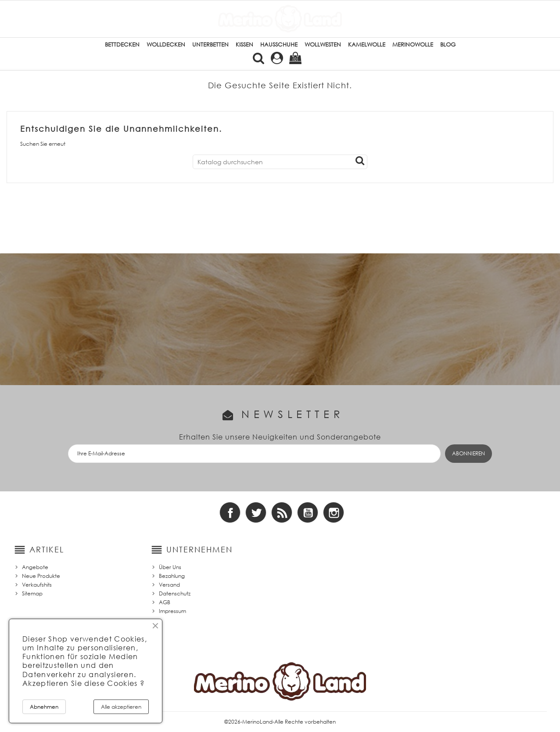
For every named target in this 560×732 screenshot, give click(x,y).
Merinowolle (413, 45)
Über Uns (170, 567)
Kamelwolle (367, 45)
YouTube (308, 512)
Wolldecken (166, 45)
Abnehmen (44, 707)
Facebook (230, 512)
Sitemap (32, 593)
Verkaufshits (37, 585)
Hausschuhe (279, 45)
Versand (169, 585)
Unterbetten (210, 45)
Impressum (172, 611)
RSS (282, 512)
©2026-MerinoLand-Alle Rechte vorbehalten (280, 722)
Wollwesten (323, 45)
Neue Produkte (41, 576)
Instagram (334, 512)
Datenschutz (175, 593)
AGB (165, 602)
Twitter (256, 512)
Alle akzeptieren (121, 707)
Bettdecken (122, 45)
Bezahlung (172, 576)
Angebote (35, 567)
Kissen (244, 45)
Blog (448, 45)
